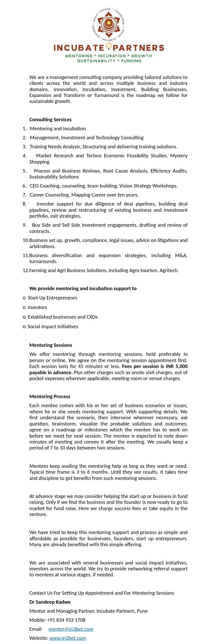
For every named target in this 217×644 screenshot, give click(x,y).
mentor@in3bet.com (71, 629)
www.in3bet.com (68, 638)
